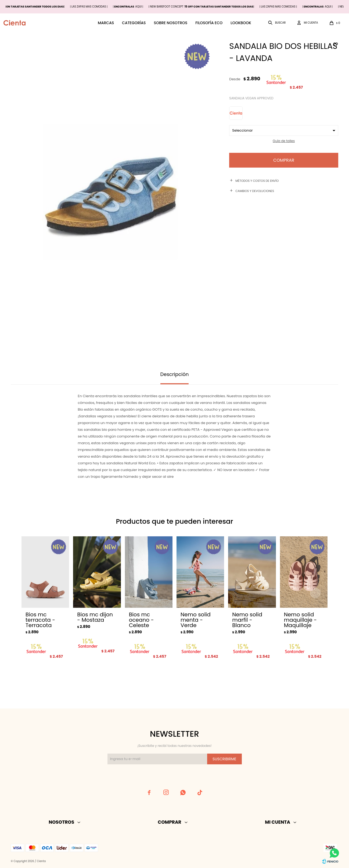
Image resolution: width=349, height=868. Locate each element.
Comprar (284, 160)
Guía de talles (284, 141)
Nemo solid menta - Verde (196, 620)
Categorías (134, 23)
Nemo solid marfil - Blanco (247, 620)
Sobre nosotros (170, 23)
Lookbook (241, 23)
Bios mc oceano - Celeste (141, 620)
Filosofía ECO (209, 23)
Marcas (106, 23)
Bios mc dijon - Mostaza (95, 617)
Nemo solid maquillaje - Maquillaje (300, 620)
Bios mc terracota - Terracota (40, 620)
